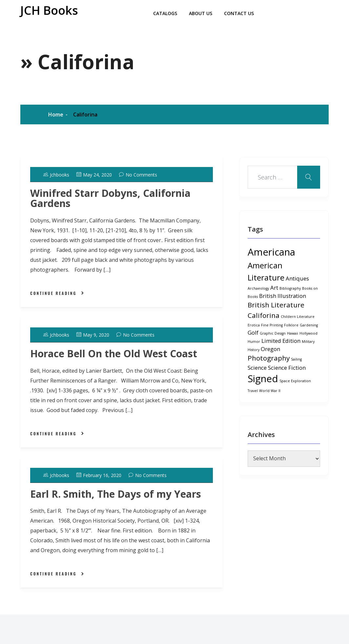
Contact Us (239, 13)
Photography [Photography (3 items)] (269, 358)
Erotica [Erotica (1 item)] (254, 325)
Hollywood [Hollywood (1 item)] (308, 333)
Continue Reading (53, 293)
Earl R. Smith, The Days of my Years (116, 494)
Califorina (85, 114)
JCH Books (49, 10)
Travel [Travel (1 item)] (253, 391)
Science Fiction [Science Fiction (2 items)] (287, 368)
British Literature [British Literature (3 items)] (276, 305)
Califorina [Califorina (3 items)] (264, 315)
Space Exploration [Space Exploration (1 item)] (295, 381)
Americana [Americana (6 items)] (271, 252)
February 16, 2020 (99, 475)
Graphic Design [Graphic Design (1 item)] (273, 333)
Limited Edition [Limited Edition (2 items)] (281, 341)
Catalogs (165, 13)
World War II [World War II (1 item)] (270, 391)
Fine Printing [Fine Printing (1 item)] (272, 325)
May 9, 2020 (93, 335)
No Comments (138, 175)
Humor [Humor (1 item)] (254, 342)
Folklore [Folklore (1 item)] (291, 325)
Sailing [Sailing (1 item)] (296, 359)
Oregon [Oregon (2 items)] (270, 349)
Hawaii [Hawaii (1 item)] (293, 333)
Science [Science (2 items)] (257, 368)
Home (56, 114)
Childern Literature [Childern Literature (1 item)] (298, 317)
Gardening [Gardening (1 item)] (309, 325)
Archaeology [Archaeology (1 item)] (258, 288)
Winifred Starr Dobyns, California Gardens (110, 198)
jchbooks (56, 175)
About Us (201, 13)
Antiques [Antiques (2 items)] (297, 278)
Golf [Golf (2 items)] (253, 332)
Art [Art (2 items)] (274, 288)
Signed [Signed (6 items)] (263, 379)
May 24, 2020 (94, 175)
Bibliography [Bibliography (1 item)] (290, 288)
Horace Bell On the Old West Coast (114, 353)
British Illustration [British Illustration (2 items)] (283, 296)
